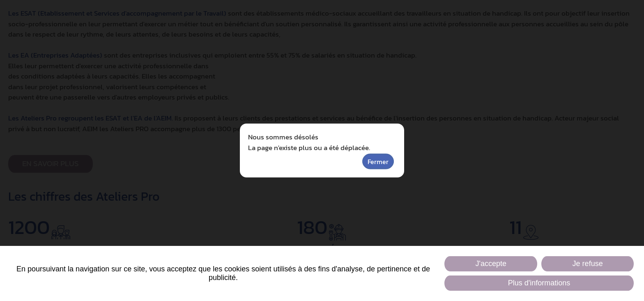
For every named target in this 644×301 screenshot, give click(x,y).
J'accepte (491, 264)
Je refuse (588, 264)
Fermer (378, 162)
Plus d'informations (539, 283)
